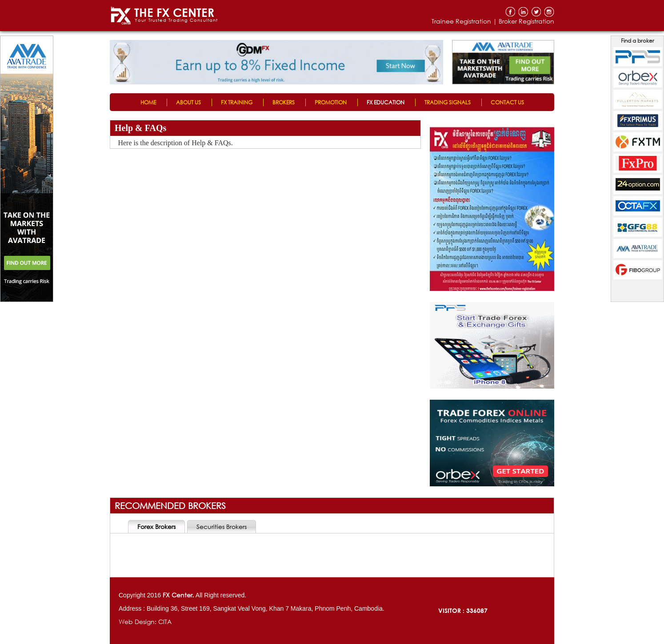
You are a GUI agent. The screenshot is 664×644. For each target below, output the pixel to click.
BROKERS (284, 102)
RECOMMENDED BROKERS (170, 506)
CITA (165, 622)
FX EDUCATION (386, 102)
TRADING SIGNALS (448, 102)
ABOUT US (188, 102)
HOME (148, 102)
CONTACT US (507, 102)
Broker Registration (526, 21)
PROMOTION (331, 102)
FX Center (178, 595)
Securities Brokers (222, 527)
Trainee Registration (461, 21)
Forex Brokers (156, 527)
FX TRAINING (237, 102)
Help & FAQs (140, 128)
